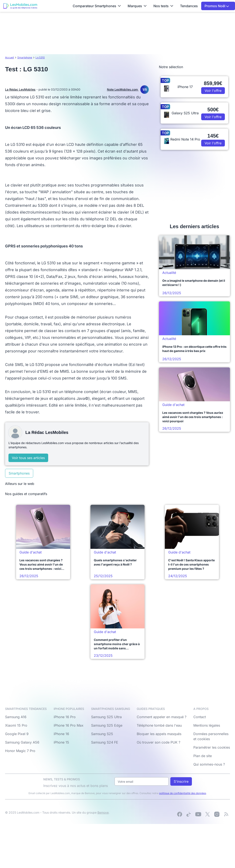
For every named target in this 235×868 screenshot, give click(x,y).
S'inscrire (181, 781)
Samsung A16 (16, 717)
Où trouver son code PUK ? (158, 742)
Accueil (10, 57)
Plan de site (203, 756)
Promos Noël (217, 6)
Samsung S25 (102, 734)
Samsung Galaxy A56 (22, 742)
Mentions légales (207, 725)
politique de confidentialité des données (183, 793)
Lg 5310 (40, 57)
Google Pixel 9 (17, 734)
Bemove (103, 812)
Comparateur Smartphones (97, 6)
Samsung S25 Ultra (106, 717)
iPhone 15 (61, 742)
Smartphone (25, 57)
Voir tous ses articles (28, 458)
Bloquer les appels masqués (159, 734)
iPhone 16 (61, 734)
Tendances (189, 6)
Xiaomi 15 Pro (16, 725)
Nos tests (163, 6)
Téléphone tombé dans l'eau (159, 725)
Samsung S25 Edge (107, 725)
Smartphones (19, 473)
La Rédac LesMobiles (20, 89)
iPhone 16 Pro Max (69, 725)
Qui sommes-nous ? (209, 764)
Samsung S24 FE (105, 742)
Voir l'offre (213, 91)
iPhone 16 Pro (65, 717)
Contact (200, 717)
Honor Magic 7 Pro (20, 751)
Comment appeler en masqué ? (162, 717)
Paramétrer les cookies (212, 747)
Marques (137, 6)
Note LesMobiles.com (128, 90)
